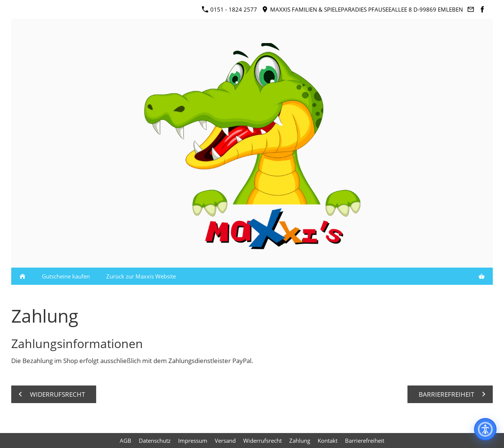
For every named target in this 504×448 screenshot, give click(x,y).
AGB (126, 441)
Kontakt (328, 441)
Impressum (193, 441)
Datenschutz (155, 441)
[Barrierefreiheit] (485, 429)
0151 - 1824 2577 (230, 9)
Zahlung (300, 441)
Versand (225, 441)
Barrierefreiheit (365, 441)
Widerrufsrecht (262, 441)
